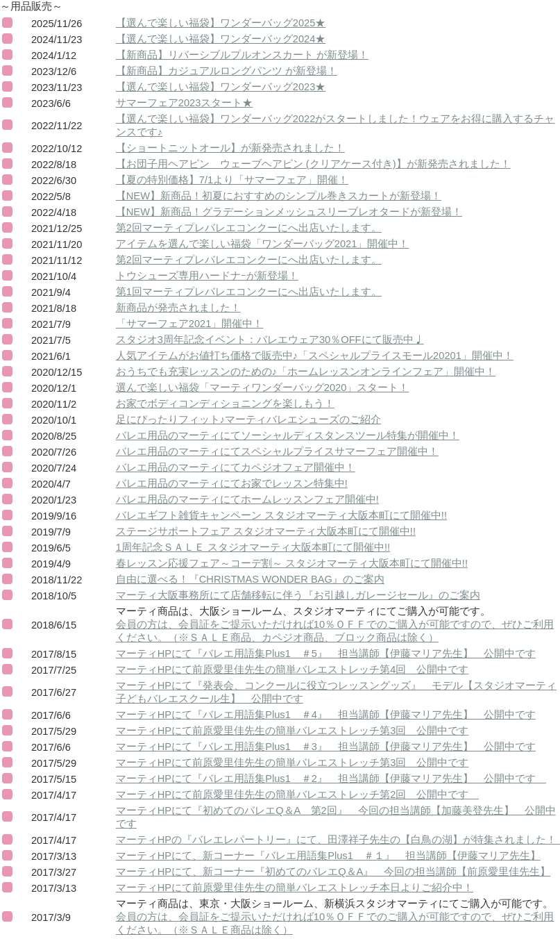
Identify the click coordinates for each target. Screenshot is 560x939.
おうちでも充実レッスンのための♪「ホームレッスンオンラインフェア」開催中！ (306, 372)
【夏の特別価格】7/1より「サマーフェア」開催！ (232, 180)
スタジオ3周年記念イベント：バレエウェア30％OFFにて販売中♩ (270, 340)
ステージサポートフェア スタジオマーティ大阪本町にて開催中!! (266, 531)
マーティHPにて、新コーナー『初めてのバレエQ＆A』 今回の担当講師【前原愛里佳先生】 (333, 872)
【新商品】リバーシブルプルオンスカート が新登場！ (242, 55)
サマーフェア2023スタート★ (185, 103)
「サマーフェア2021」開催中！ (190, 324)
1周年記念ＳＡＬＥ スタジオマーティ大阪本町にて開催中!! (253, 547)
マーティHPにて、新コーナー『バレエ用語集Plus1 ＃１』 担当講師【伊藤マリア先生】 (328, 856)
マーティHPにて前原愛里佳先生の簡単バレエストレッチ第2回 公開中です (298, 795)
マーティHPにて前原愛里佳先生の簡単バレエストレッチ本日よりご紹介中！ (295, 888)
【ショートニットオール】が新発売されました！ (230, 148)
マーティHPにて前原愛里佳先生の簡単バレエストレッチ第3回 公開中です (292, 731)
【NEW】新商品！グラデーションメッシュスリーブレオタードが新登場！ (289, 212)
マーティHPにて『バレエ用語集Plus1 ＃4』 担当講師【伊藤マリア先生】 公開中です (326, 715)
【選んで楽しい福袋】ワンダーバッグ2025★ (221, 23)
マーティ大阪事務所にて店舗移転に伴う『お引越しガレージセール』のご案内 (298, 595)
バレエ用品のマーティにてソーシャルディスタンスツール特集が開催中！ (288, 435)
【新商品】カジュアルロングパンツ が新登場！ (227, 71)
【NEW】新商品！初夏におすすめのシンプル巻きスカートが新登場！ (279, 196)
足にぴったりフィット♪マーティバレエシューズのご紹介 (248, 419)
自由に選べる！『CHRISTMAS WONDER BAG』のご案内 (250, 579)
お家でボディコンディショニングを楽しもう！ (225, 404)
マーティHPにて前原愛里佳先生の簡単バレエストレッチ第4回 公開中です (292, 670)
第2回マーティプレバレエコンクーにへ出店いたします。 (249, 228)
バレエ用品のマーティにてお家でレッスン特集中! (232, 483)
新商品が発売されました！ (178, 308)
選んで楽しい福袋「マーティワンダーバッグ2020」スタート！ (263, 388)
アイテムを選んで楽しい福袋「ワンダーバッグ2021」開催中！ (263, 244)
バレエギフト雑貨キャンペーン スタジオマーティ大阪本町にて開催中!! (281, 515)
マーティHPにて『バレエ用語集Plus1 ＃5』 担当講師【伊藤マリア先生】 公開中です (326, 654)
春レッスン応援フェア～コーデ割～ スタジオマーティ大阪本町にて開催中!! (292, 563)
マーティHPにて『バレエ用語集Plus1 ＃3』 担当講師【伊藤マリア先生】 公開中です (326, 747)
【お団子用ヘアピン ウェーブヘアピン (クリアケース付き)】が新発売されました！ (313, 164)
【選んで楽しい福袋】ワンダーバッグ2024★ (221, 39)
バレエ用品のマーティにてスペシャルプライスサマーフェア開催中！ (277, 451)
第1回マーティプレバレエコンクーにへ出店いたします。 (249, 292)
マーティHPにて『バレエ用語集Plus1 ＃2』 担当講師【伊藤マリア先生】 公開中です (331, 779)
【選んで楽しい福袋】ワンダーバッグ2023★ (221, 87)
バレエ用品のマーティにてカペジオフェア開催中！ (236, 467)
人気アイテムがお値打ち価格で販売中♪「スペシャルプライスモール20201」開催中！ (315, 356)
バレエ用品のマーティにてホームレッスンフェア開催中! (247, 499)
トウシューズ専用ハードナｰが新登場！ (207, 276)
